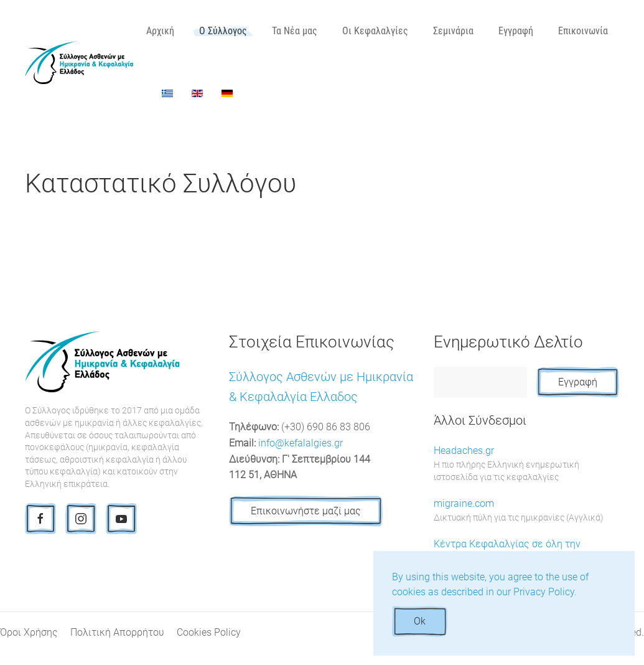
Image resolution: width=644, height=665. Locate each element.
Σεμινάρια (453, 31)
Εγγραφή (516, 31)
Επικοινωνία (583, 31)
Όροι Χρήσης (29, 632)
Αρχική (160, 31)
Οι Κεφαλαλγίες (375, 31)
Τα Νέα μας (295, 31)
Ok (420, 621)
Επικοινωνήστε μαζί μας (306, 511)
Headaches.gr (526, 464)
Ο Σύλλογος (223, 31)
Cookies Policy (209, 632)
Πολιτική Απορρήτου (117, 632)
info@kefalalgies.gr (301, 443)
